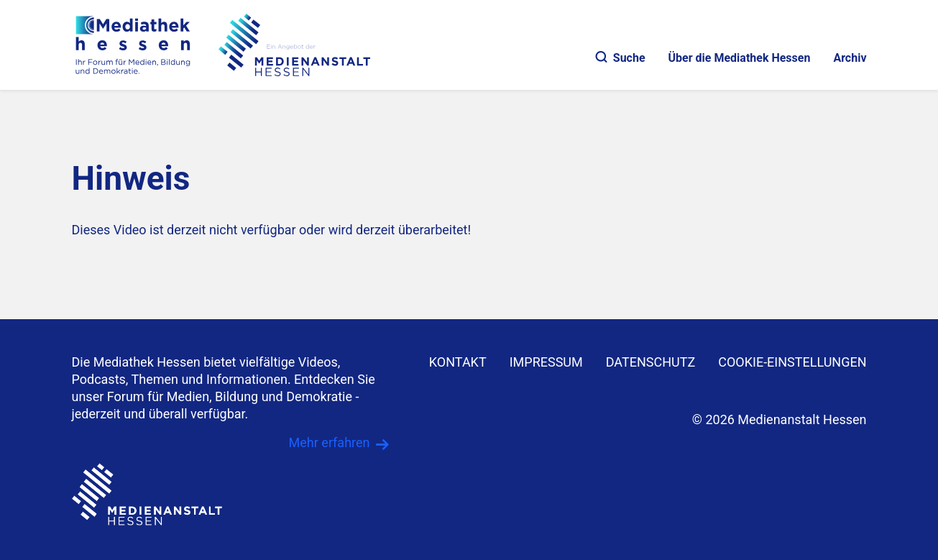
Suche (621, 58)
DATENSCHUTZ (651, 362)
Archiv (850, 58)
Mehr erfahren (330, 442)
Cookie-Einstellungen (792, 362)
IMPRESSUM (546, 362)
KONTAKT (458, 362)
